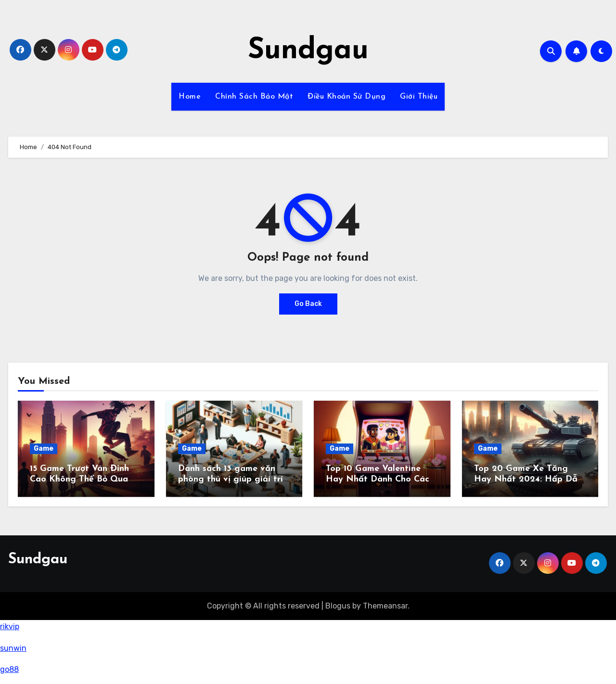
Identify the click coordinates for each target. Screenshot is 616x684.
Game (44, 449)
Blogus (338, 606)
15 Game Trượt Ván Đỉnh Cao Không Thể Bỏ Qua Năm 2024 (79, 479)
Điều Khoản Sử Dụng (346, 97)
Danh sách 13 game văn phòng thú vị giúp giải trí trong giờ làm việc (231, 479)
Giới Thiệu (419, 97)
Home (190, 97)
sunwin (13, 648)
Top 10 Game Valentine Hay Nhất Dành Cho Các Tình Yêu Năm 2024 (378, 479)
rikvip (10, 627)
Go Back (308, 304)
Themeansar (385, 606)
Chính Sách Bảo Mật (254, 97)
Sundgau (308, 51)
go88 (9, 669)
